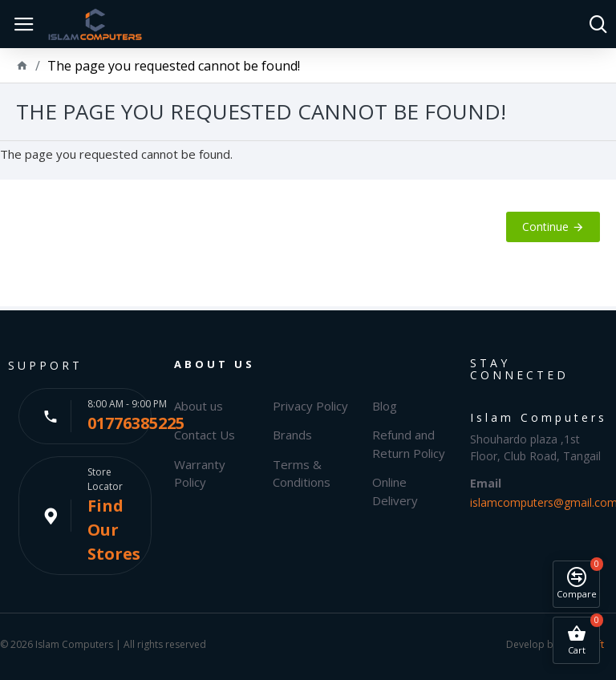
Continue (545, 227)
